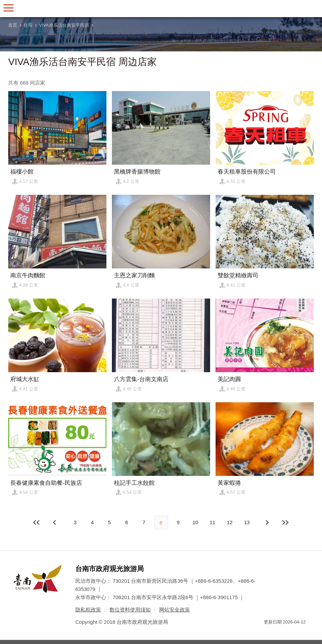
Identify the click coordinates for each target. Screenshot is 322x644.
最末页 (285, 522)
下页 (55, 522)
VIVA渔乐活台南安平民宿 (64, 25)
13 (247, 522)
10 (196, 522)
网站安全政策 (175, 610)
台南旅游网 (161, 9)
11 (213, 522)
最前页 (37, 522)
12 (230, 522)
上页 (267, 522)
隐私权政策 (88, 610)
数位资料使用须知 (130, 610)
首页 (13, 25)
